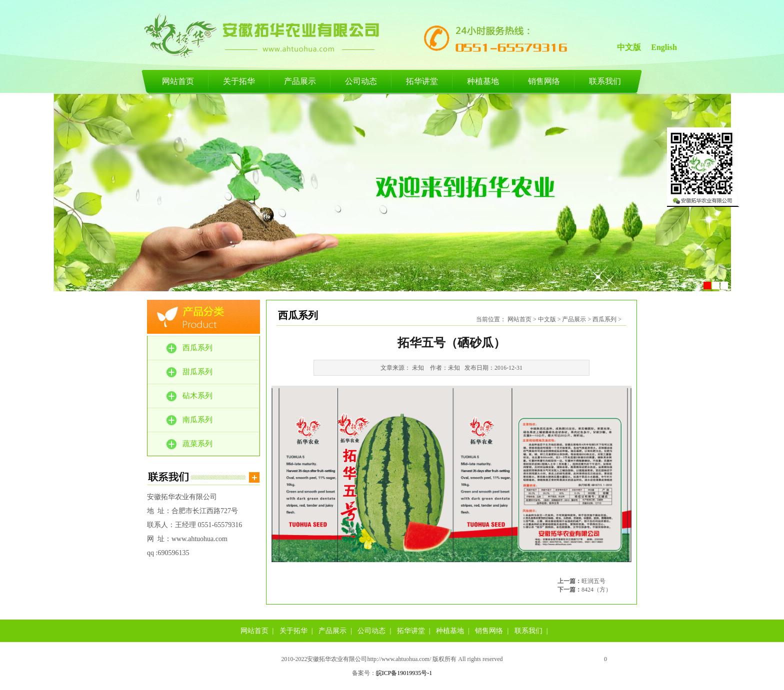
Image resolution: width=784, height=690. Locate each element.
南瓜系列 (197, 420)
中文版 (629, 47)
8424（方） (596, 590)
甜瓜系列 (197, 372)
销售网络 (544, 81)
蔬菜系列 (197, 444)
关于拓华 (239, 81)
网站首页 (178, 81)
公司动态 (361, 81)
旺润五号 (593, 581)
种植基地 (483, 81)
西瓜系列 (197, 348)
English (664, 47)
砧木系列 (197, 396)
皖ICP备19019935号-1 (404, 673)
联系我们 (605, 81)
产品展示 (300, 81)
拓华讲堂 (422, 81)
